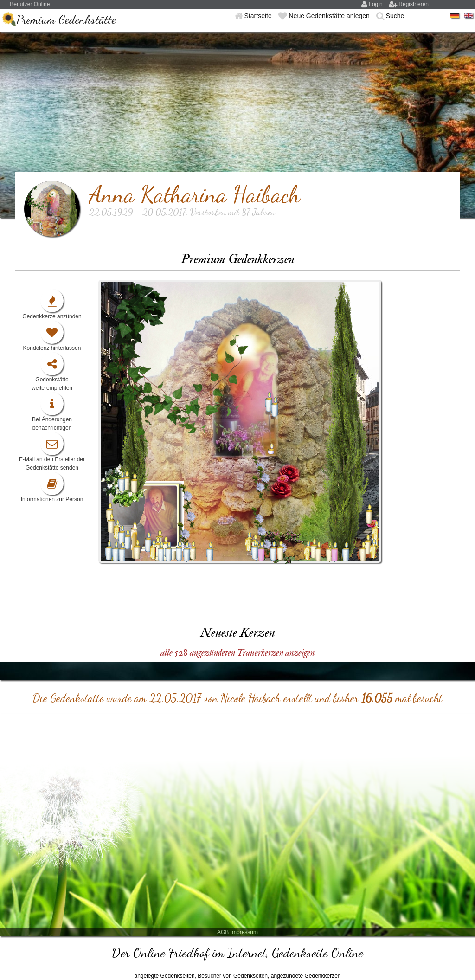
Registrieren (414, 4)
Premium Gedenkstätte (66, 19)
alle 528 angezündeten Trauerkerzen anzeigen (237, 653)
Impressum (244, 932)
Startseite (259, 16)
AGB (223, 932)
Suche (395, 16)
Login (376, 4)
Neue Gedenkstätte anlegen (330, 16)
